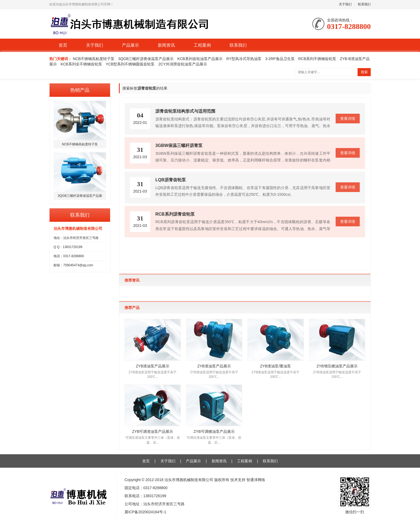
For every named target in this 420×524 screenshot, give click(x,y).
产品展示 (130, 45)
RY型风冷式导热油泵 (244, 59)
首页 (63, 45)
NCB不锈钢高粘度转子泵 (94, 59)
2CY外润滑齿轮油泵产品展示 (183, 64)
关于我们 (345, 4)
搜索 (364, 72)
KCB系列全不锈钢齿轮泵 (81, 64)
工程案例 (202, 45)
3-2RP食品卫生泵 (280, 59)
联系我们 (364, 4)
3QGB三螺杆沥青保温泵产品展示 (146, 59)
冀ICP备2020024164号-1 (145, 512)
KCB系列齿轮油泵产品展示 (200, 59)
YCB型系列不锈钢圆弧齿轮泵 (130, 64)
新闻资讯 (166, 45)
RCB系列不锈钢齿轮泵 (317, 59)
